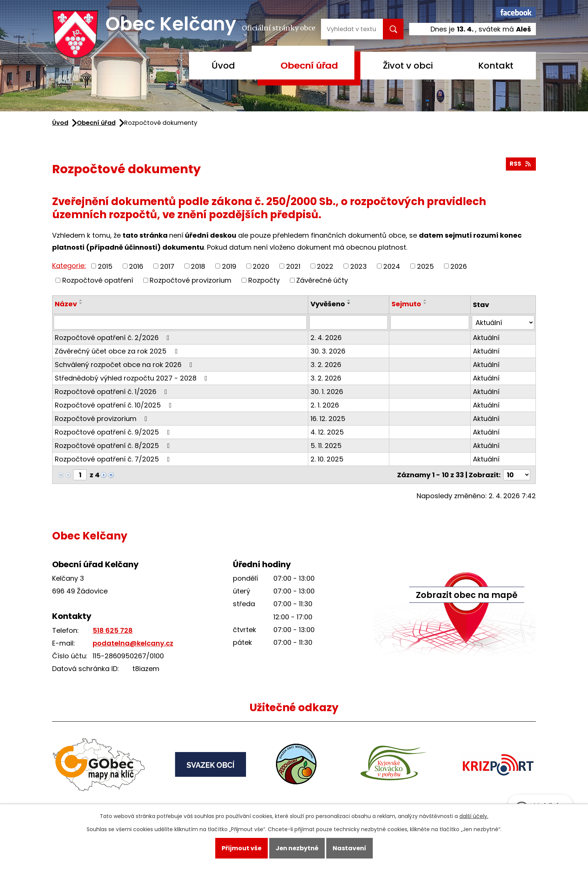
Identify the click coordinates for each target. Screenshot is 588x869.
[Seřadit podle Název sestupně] (81, 303)
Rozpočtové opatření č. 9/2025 (114, 432)
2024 (392, 266)
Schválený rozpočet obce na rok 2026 (125, 365)
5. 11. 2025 (326, 446)
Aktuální (486, 338)
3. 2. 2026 (326, 365)
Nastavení (349, 848)
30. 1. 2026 (327, 392)
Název (66, 304)
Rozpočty (264, 280)
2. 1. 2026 (325, 405)
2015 (105, 266)
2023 (358, 266)
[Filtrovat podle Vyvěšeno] (349, 322)
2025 (425, 266)
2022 (325, 266)
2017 (167, 266)
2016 (136, 266)
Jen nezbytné (297, 848)
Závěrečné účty (322, 280)
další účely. (474, 816)
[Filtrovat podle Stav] (503, 322)
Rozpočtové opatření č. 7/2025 (114, 459)
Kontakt (496, 65)
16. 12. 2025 (328, 419)
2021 (293, 266)
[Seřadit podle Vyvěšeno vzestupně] (349, 300)
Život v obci (408, 65)
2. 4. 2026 (326, 338)
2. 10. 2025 (327, 459)
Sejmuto (406, 304)
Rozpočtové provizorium (190, 280)
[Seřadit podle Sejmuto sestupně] (425, 303)
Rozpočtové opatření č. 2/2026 (114, 338)
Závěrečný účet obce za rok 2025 (118, 351)
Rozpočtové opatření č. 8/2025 (114, 446)
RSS (521, 164)
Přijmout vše (241, 848)
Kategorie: (69, 266)
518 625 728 (113, 630)
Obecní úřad (309, 65)
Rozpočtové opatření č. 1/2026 (112, 392)
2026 (459, 266)
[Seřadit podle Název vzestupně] (81, 300)
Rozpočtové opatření (98, 280)
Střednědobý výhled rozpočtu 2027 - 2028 (133, 378)
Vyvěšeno (328, 304)
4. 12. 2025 (327, 432)
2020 (261, 266)
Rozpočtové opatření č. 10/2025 (115, 405)
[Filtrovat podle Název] (180, 322)
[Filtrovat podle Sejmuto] (430, 322)
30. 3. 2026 (328, 351)
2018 (198, 266)
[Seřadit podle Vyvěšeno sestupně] (349, 303)
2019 (229, 266)
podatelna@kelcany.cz (133, 643)
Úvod (223, 65)
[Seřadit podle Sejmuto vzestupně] (425, 300)
